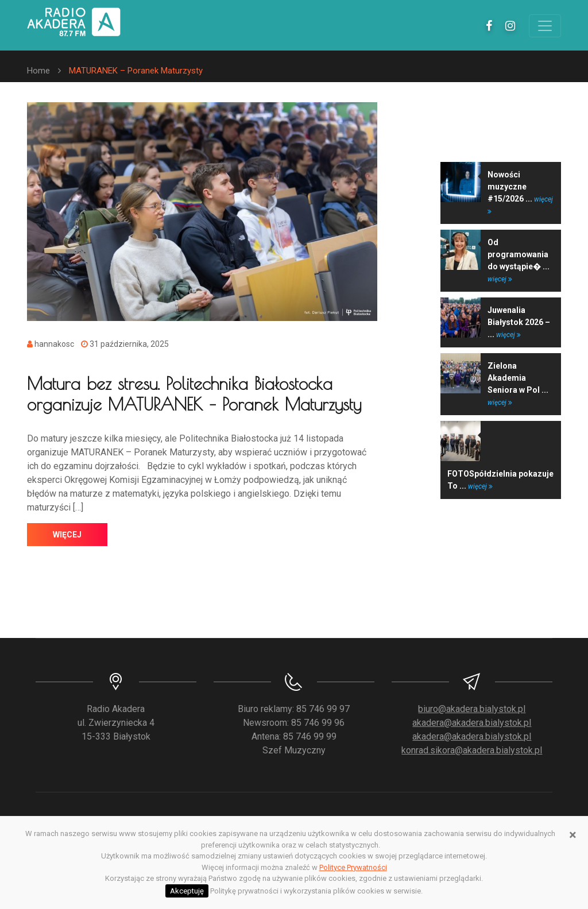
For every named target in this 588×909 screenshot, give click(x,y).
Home (38, 71)
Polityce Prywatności (353, 867)
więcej (67, 535)
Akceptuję (187, 891)
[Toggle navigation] (545, 26)
